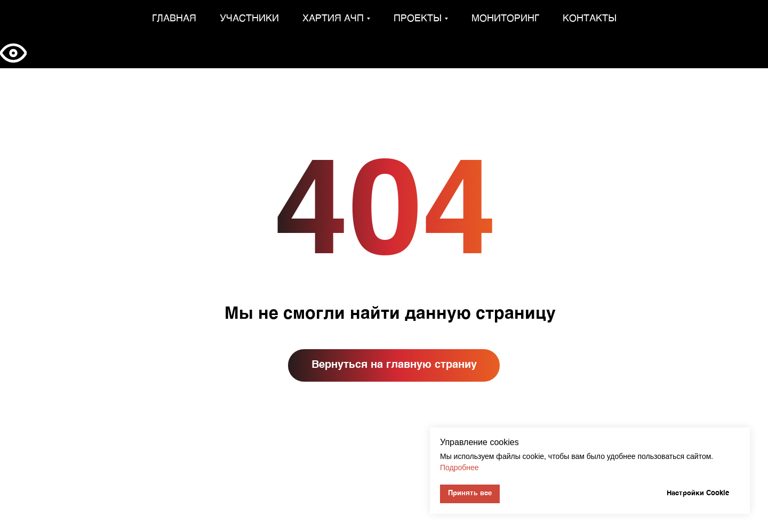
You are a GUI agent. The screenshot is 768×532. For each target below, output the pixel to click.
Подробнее (459, 467)
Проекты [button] (418, 19)
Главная (174, 19)
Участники (249, 19)
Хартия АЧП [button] (333, 19)
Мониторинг (505, 19)
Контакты (590, 19)
